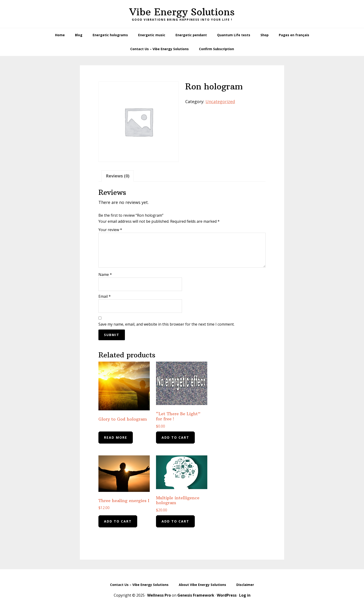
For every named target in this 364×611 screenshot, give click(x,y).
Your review (110, 230)
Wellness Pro (159, 595)
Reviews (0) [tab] (118, 176)
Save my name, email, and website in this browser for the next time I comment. (166, 324)
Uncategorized (220, 101)
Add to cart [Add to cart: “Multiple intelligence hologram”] (175, 521)
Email (105, 297)
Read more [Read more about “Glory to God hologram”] (116, 437)
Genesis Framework (196, 595)
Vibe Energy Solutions (182, 12)
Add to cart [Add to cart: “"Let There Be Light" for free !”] (175, 437)
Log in (245, 595)
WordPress (227, 595)
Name (105, 275)
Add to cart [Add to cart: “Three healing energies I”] (118, 521)
